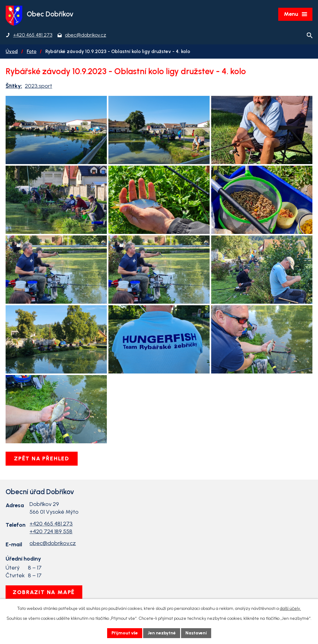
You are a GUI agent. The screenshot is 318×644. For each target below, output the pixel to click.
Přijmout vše (125, 633)
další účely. (290, 608)
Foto (32, 51)
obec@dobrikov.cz (53, 543)
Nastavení (196, 633)
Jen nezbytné (162, 633)
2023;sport (39, 86)
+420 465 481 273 (51, 524)
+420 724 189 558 (51, 531)
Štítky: (14, 86)
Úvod (12, 51)
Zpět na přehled (42, 458)
